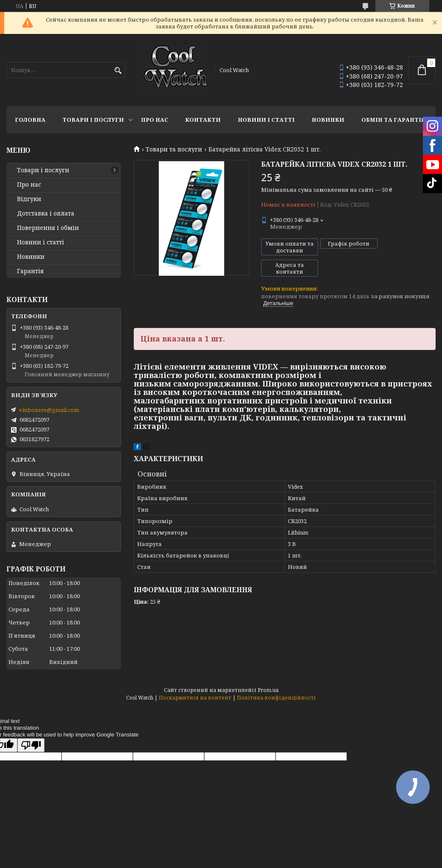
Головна (30, 120)
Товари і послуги (93, 120)
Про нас (155, 120)
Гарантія (30, 271)
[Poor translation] (31, 745)
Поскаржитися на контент (195, 698)
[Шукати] (118, 71)
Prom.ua (268, 690)
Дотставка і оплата (46, 213)
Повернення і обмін (48, 228)
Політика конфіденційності (276, 698)
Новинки (328, 120)
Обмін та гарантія (393, 120)
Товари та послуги (174, 149)
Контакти (203, 120)
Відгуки (29, 199)
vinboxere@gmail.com (49, 410)
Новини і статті (266, 120)
